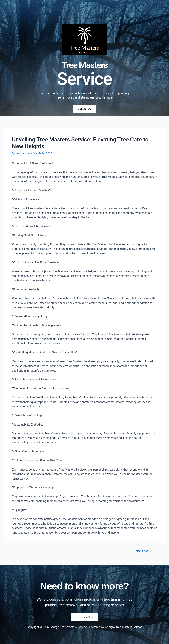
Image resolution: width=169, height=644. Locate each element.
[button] (84, 17)
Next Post (143, 551)
